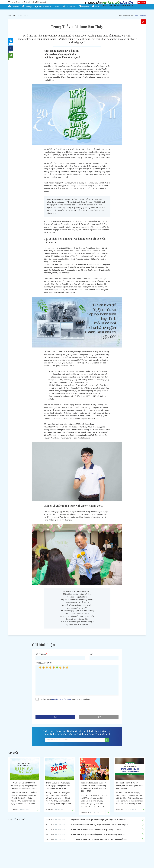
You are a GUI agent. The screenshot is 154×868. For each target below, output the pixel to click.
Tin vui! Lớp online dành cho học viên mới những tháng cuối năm (99, 839)
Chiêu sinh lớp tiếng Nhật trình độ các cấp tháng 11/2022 (96, 830)
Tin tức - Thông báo (140, 16)
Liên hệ (97, 7)
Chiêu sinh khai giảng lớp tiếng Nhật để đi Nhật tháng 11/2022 (98, 834)
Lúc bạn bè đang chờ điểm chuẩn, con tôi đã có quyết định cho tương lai (129, 786)
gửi (55, 717)
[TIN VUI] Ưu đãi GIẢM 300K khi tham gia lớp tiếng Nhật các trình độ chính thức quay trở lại (24, 786)
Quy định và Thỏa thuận (61, 699)
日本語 (143, 2)
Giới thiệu (28, 7)
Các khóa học (70, 7)
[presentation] (54, 707)
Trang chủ (15, 7)
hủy (99, 717)
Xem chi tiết (143, 820)
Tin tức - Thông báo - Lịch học (49, 7)
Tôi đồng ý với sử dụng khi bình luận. (63, 699)
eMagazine (85, 7)
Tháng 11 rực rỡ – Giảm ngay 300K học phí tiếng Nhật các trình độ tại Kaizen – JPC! (58, 786)
